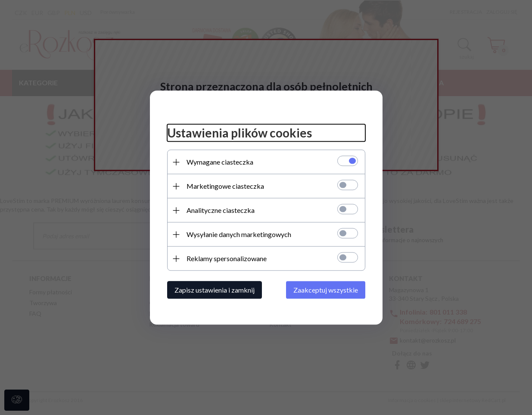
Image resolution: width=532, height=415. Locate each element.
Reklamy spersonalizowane (227, 258)
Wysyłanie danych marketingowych (239, 234)
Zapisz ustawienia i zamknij (215, 290)
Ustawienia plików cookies (240, 133)
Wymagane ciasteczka (220, 162)
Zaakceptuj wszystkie (326, 290)
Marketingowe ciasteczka (225, 186)
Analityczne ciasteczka (221, 210)
